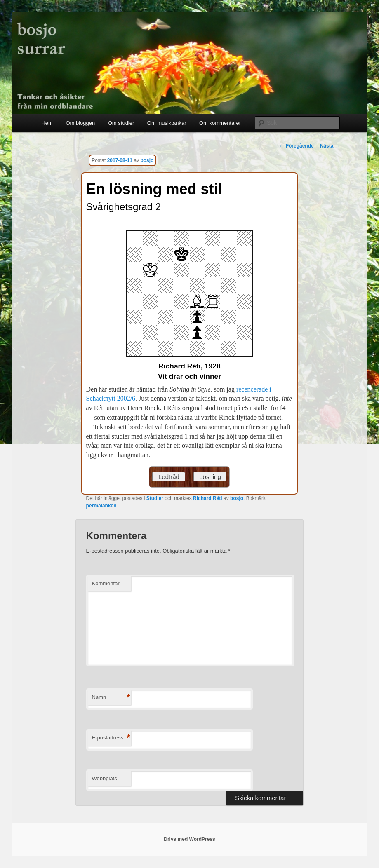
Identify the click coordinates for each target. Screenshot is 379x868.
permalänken (101, 506)
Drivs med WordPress (189, 839)
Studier (155, 498)
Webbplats (105, 778)
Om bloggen (80, 123)
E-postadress (111, 738)
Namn (111, 698)
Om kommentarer (220, 123)
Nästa (330, 146)
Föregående (296, 146)
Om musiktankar (167, 123)
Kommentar (106, 583)
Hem (47, 123)
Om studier (121, 123)
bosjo (147, 160)
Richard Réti (208, 498)
